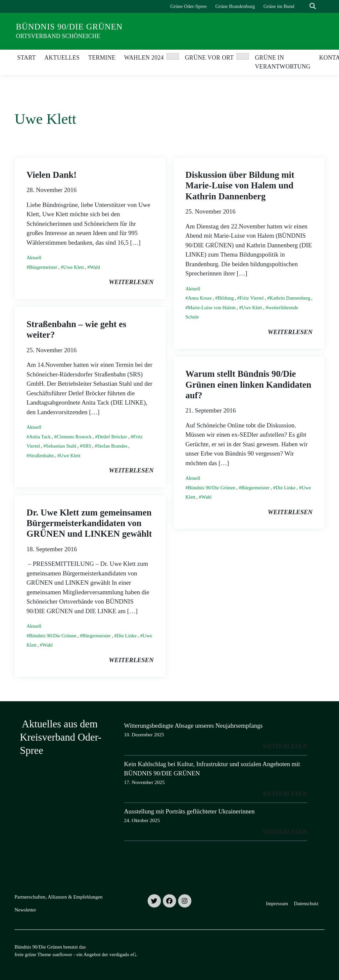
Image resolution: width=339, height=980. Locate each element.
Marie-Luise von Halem (212, 308)
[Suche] (303, 6)
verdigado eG (123, 955)
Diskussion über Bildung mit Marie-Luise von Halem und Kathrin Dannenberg (240, 186)
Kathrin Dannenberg (290, 298)
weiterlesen (131, 282)
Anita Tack (40, 437)
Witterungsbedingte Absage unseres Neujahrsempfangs (194, 726)
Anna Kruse (200, 298)
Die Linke (285, 488)
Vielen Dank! (51, 175)
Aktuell (34, 258)
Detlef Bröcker (113, 437)
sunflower (62, 955)
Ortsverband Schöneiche (58, 36)
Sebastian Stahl (61, 446)
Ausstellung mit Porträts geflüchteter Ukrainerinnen (190, 811)
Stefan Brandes (112, 446)
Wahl (95, 267)
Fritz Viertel (252, 298)
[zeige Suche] (313, 6)
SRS (87, 446)
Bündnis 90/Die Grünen (69, 27)
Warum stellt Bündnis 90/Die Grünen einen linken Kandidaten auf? (248, 385)
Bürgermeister (43, 267)
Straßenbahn (42, 456)
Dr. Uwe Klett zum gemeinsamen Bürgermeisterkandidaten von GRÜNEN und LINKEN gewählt (89, 523)
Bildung (226, 298)
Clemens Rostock (74, 437)
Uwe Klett (73, 267)
